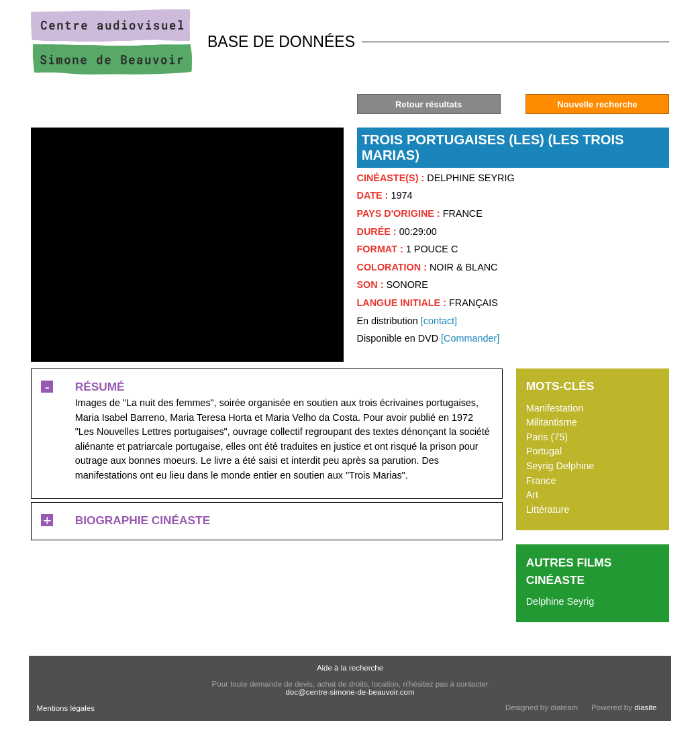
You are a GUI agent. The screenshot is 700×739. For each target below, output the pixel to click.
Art (532, 495)
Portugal (544, 451)
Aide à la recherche (350, 668)
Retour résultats (429, 104)
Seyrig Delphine (560, 466)
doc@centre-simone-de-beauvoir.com (350, 692)
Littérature (548, 509)
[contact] (439, 321)
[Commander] (470, 338)
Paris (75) (547, 437)
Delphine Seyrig (560, 601)
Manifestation (555, 408)
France (541, 481)
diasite (645, 707)
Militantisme (552, 422)
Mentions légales (66, 708)
